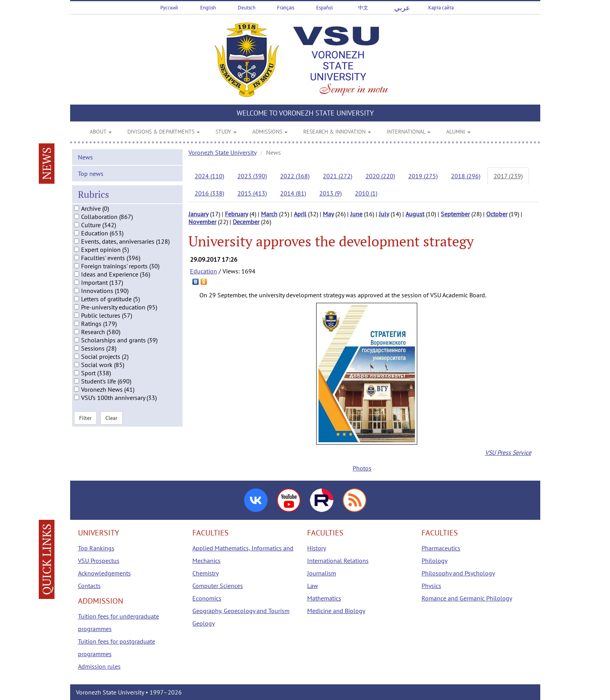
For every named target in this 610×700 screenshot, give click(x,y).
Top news (91, 182)
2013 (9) (330, 193)
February (236, 214)
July (384, 214)
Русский (169, 8)
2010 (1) (366, 193)
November (202, 222)
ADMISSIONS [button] (270, 132)
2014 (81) (293, 193)
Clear (111, 427)
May (328, 214)
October (497, 214)
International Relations (338, 561)
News (85, 166)
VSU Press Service (508, 452)
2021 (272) (338, 176)
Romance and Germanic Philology (467, 598)
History (317, 548)
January (198, 214)
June (356, 214)
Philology (434, 561)
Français (286, 8)
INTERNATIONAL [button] (409, 132)
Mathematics (324, 598)
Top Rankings (96, 548)
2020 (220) (380, 176)
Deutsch (247, 8)
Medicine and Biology (336, 611)
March (269, 214)
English (208, 8)
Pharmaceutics (441, 548)
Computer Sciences (218, 586)
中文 (363, 8)
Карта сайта (441, 8)
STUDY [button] (226, 132)
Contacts (89, 586)
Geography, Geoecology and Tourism (241, 611)
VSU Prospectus (99, 561)
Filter (85, 427)
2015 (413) (252, 193)
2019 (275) (423, 176)
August (415, 214)
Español (325, 8)
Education (204, 271)
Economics (207, 598)
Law (313, 586)
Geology (204, 623)
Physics (431, 586)
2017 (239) (508, 176)
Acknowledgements (104, 573)
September (455, 214)
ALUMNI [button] (458, 132)
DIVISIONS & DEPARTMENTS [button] (164, 132)
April (300, 214)
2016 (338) (209, 193)
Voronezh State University (223, 152)
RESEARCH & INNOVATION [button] (337, 132)
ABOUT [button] (101, 132)
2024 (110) (209, 176)
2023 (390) (252, 176)
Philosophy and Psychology (458, 573)
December (246, 222)
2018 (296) (466, 176)
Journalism (322, 573)
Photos (362, 468)
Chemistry (205, 573)
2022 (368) (295, 176)
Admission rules (99, 666)
